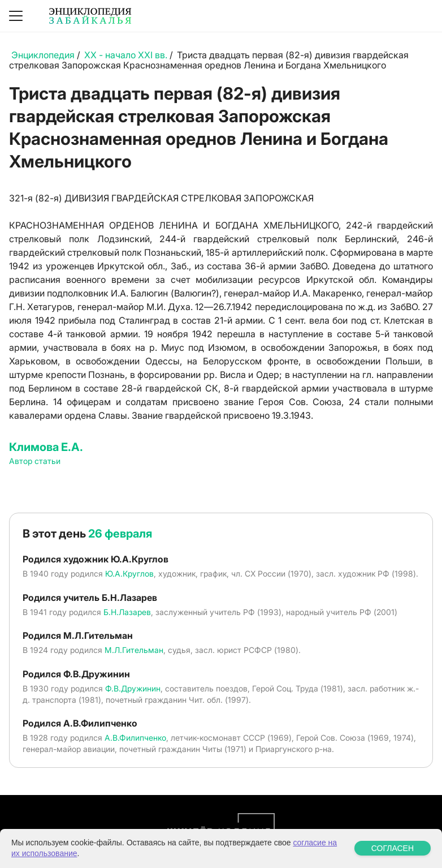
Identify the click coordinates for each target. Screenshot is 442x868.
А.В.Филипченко (135, 738)
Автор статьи (35, 461)
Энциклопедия (43, 55)
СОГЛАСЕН (393, 848)
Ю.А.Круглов (129, 573)
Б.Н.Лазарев (127, 612)
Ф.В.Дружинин (133, 688)
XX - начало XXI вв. (126, 55)
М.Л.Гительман (134, 650)
